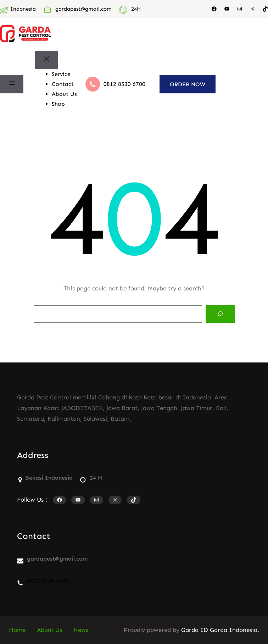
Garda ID (195, 630)
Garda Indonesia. (234, 630)
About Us (49, 630)
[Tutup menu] (46, 60)
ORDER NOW (188, 84)
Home (17, 630)
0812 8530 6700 (124, 84)
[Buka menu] (12, 84)
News (81, 630)
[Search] (220, 314)
